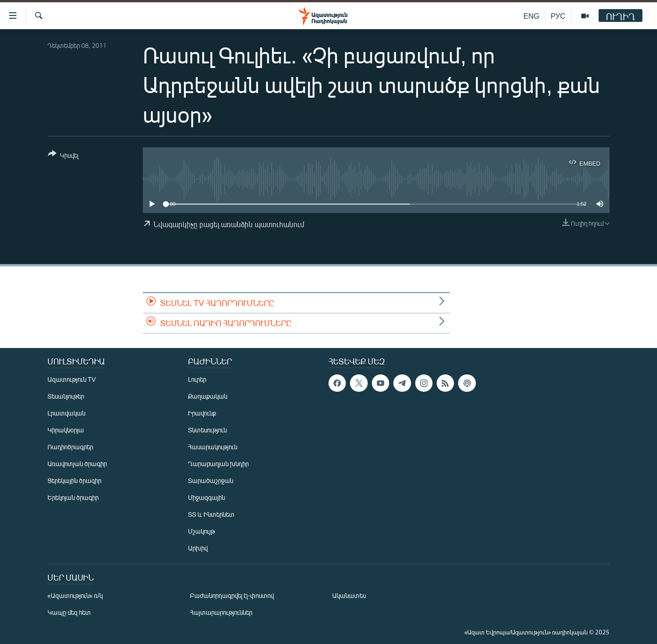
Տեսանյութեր (66, 396)
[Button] (63, 156)
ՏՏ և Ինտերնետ (211, 514)
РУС (558, 16)
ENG (531, 16)
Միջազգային (206, 497)
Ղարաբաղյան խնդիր (218, 464)
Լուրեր (197, 379)
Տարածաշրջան (211, 480)
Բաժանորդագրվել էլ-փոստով (232, 595)
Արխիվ (198, 548)
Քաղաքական (208, 396)
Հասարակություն (213, 447)
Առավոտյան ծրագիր (77, 464)
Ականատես (349, 595)
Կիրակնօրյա (66, 430)
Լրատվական (66, 413)
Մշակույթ (201, 531)
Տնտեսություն (207, 430)
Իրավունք (202, 413)
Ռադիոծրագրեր (70, 447)
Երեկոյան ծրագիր (73, 497)
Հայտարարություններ (221, 612)
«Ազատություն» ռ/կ (75, 595)
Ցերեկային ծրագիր (74, 480)
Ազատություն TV (72, 379)
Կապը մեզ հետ (69, 612)
